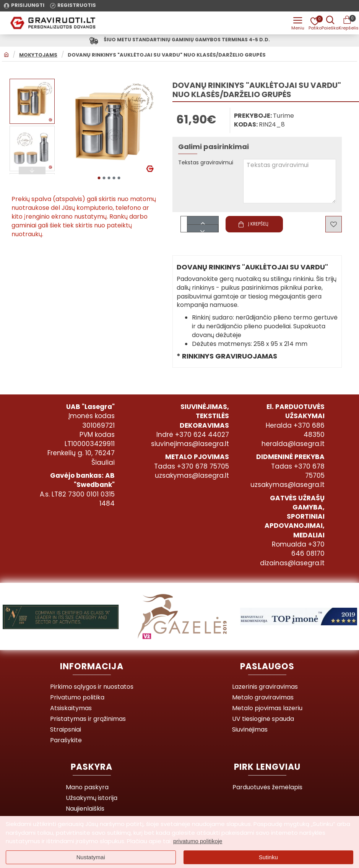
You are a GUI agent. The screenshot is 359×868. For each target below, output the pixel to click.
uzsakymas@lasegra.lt (192, 475)
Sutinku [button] (268, 857)
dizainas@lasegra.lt (292, 563)
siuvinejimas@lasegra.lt (190, 444)
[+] (202, 222)
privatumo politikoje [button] (198, 841)
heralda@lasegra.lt (293, 444)
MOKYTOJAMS (38, 57)
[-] (202, 230)
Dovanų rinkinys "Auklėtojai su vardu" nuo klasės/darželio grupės (167, 57)
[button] (99, 178)
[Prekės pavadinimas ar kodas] (328, 23)
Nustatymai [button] (91, 857)
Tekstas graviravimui (209, 165)
